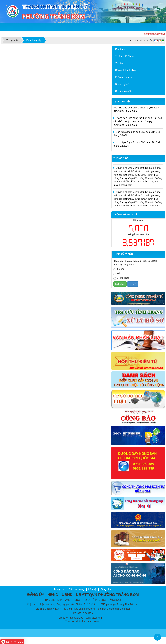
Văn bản (119, 63)
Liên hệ (92, 589)
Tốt (117, 274)
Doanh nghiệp (122, 84)
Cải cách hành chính (126, 70)
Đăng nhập (106, 589)
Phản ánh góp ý (123, 77)
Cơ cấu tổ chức (123, 91)
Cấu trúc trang (77, 589)
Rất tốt (119, 270)
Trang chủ (59, 589)
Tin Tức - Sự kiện (124, 56)
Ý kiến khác (121, 278)
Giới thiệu (120, 49)
